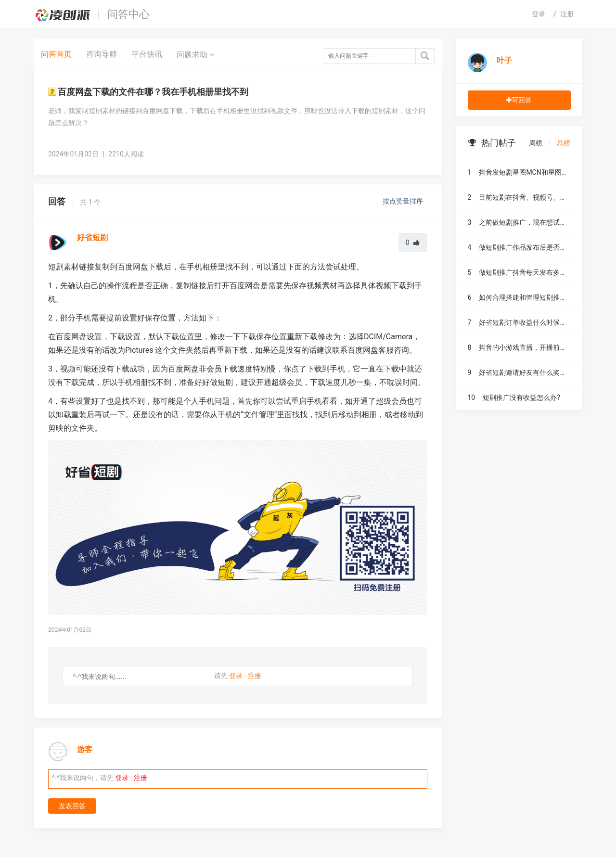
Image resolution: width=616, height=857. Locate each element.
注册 (567, 14)
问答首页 (56, 54)
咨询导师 (102, 54)
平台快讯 (147, 54)
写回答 (519, 100)
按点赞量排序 (404, 201)
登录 (539, 14)
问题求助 (195, 54)
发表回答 (72, 806)
